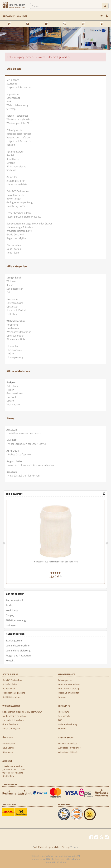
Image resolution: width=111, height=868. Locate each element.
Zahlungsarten (14, 130)
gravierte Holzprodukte (19, 231)
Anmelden (12, 177)
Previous (4, 543)
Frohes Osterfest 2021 (20, 454)
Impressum (12, 94)
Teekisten (12, 314)
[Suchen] (66, 6)
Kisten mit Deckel (16, 310)
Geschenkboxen (15, 303)
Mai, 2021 (12, 440)
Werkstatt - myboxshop (19, 119)
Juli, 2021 (12, 430)
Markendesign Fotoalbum (20, 227)
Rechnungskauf (15, 152)
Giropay (11, 163)
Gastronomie (15, 350)
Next (107, 543)
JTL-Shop (61, 862)
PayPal (10, 155)
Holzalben (13, 346)
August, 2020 (14, 461)
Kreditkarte (13, 159)
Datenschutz (13, 98)
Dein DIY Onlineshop (18, 191)
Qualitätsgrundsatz (17, 206)
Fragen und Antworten (19, 87)
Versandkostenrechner (19, 134)
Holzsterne (12, 325)
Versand (74, 847)
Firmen (10, 390)
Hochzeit (11, 397)
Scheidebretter (15, 289)
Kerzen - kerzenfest (17, 116)
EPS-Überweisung (16, 166)
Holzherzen (13, 328)
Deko (9, 292)
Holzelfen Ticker (15, 195)
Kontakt (11, 145)
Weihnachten (14, 404)
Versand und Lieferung (19, 137)
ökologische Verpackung (19, 202)
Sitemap (11, 109)
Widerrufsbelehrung (17, 105)
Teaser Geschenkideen (19, 213)
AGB (9, 101)
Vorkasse (11, 170)
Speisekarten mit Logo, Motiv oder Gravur (29, 223)
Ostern (10, 401)
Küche (10, 285)
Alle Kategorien (15, 16)
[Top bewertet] (104, 494)
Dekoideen (12, 386)
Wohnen (11, 281)
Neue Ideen (13, 253)
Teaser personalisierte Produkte (24, 217)
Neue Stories (14, 249)
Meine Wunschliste (17, 184)
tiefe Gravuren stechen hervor (24, 433)
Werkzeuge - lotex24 (18, 123)
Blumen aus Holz (16, 339)
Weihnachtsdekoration (19, 332)
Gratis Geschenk (15, 234)
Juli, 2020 (12, 472)
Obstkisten (12, 307)
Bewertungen (14, 198)
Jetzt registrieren (16, 181)
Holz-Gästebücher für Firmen (24, 476)
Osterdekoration (15, 336)
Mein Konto (13, 80)
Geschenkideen (15, 393)
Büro (11, 353)
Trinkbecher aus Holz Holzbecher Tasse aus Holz (56, 562)
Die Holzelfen (14, 245)
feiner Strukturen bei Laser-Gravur (27, 444)
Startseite (12, 84)
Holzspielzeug (16, 357)
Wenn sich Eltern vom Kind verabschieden (31, 465)
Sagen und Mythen (17, 238)
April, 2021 (13, 451)
